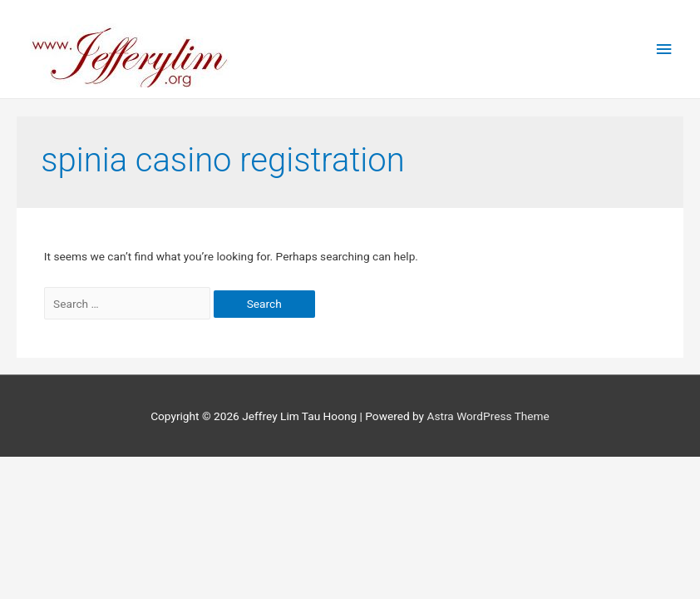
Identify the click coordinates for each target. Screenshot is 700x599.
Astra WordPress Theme (488, 416)
